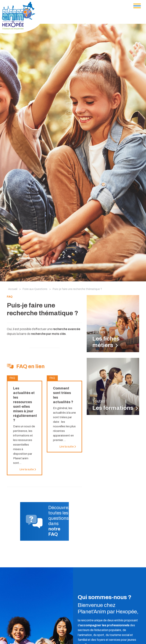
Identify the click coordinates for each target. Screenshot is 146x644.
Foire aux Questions (35, 289)
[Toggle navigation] (137, 6)
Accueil (13, 289)
